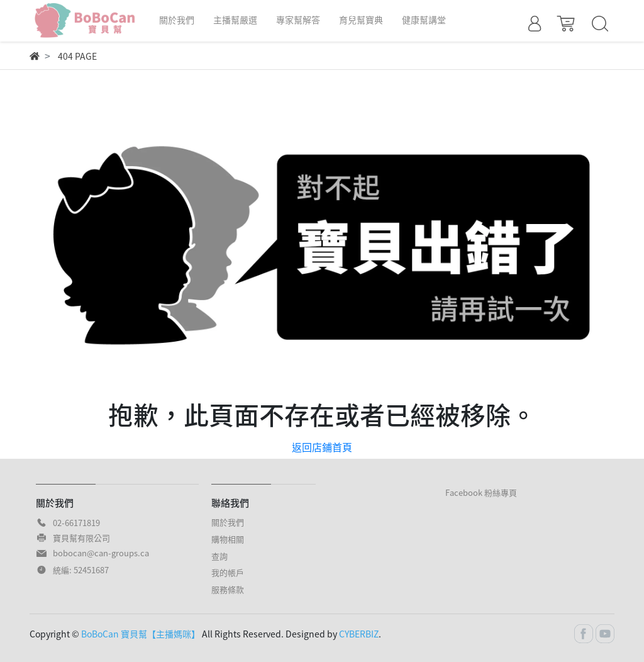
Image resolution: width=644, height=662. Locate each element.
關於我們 (228, 522)
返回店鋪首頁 (322, 447)
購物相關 (228, 539)
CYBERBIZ (359, 634)
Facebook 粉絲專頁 (481, 492)
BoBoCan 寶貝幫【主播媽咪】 (141, 634)
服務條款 (228, 589)
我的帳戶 (228, 572)
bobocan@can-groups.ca (101, 553)
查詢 (219, 556)
